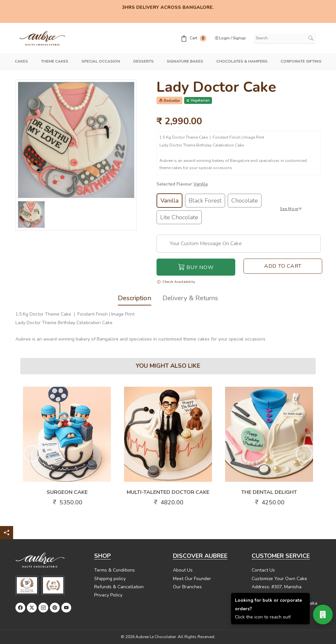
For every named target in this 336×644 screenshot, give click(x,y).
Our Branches (187, 587)
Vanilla (169, 201)
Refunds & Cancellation (119, 587)
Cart (194, 38)
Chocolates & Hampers (242, 61)
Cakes (21, 61)
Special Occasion (101, 61)
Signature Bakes (185, 61)
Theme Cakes (55, 61)
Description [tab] (135, 299)
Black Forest (205, 201)
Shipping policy (110, 579)
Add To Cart (283, 266)
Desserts (143, 61)
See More (291, 209)
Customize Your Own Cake (279, 579)
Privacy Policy (108, 595)
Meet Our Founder (192, 579)
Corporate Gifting (301, 61)
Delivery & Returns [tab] (190, 299)
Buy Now (196, 267)
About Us (183, 570)
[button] (32, 454)
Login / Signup (230, 38)
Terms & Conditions (115, 570)
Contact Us (263, 570)
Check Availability (176, 282)
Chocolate (245, 201)
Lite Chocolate (179, 217)
